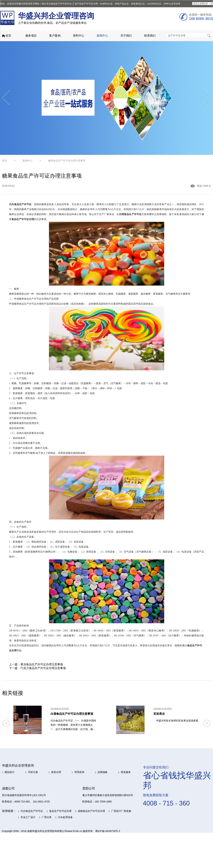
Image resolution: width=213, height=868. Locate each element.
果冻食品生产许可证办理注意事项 (42, 664)
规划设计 (10, 772)
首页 (6, 36)
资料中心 (79, 36)
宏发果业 (159, 714)
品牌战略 (103, 772)
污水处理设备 (65, 817)
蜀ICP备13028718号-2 (108, 831)
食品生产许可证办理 (60, 811)
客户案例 (55, 36)
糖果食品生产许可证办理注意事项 (67, 161)
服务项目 (31, 36)
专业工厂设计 (28, 817)
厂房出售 (47, 817)
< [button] (6, 723)
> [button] (207, 723)
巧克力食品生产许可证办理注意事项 (43, 668)
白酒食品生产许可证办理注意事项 (72, 714)
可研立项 (33, 772)
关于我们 (126, 36)
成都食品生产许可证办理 (91, 811)
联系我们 (150, 36)
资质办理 (56, 772)
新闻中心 (102, 36)
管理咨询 (79, 772)
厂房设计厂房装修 (121, 811)
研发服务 (126, 772)
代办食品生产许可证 (32, 811)
